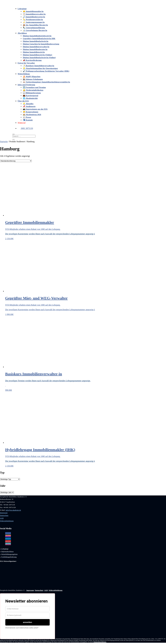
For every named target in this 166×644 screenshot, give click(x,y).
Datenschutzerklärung (100, 642)
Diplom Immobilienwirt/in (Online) (37, 55)
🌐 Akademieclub (30, 98)
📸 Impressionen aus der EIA (35, 109)
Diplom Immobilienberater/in (35, 49)
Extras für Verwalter (26, 63)
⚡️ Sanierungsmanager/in (34, 22)
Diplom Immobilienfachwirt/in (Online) (39, 58)
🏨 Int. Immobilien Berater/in (35, 25)
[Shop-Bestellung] (16, 161)
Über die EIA (23, 101)
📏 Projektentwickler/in (33, 20)
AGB (2, 518)
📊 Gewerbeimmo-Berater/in (35, 30)
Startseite (4, 142)
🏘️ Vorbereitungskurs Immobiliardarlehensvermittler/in (46, 82)
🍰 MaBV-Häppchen (32, 77)
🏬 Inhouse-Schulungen (33, 79)
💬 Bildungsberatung (32, 93)
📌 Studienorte (29, 106)
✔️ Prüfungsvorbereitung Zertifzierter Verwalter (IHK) (46, 71)
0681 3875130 (25, 128)
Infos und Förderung (26, 85)
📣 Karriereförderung (32, 60)
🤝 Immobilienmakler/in (33, 11)
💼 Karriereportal (30, 96)
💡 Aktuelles (28, 104)
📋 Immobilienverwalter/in (34, 14)
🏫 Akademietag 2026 (32, 115)
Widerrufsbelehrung (7, 521)
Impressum (4, 513)
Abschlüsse (22, 33)
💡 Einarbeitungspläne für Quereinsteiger (40, 68)
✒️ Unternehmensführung (34, 28)
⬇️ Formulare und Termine (34, 87)
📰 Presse (27, 117)
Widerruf (22, 123)
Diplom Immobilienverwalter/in (36, 47)
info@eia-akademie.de (13, 510)
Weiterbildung (24, 74)
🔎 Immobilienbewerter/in (34, 17)
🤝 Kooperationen (31, 112)
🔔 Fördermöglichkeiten (33, 90)
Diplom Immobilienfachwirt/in (36, 41)
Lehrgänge (22, 9)
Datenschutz (4, 515)
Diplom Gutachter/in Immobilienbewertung (41, 44)
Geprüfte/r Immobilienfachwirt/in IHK (39, 39)
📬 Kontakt (28, 120)
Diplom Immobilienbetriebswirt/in (37, 36)
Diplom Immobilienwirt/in (34, 52)
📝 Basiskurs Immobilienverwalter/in (39, 66)
